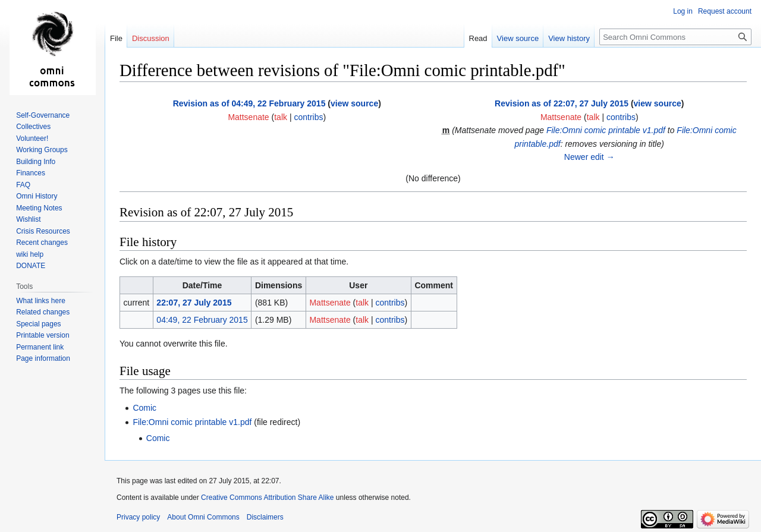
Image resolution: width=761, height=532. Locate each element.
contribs (308, 117)
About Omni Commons (203, 517)
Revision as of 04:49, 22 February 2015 (249, 103)
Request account (725, 11)
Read (478, 38)
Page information (43, 358)
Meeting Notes (39, 208)
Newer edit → (589, 157)
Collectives (33, 127)
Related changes (43, 312)
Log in (683, 11)
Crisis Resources (43, 231)
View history (569, 38)
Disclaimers (265, 517)
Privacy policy (138, 517)
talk (281, 117)
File (116, 38)
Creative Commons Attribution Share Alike (267, 498)
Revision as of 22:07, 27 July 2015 (562, 103)
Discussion (151, 38)
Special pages (38, 324)
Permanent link (40, 347)
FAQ (23, 185)
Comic (144, 408)
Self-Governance (43, 115)
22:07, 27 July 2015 (194, 303)
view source (354, 103)
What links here (41, 301)
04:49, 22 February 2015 (202, 320)
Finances (31, 173)
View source (518, 38)
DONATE (31, 266)
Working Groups (42, 150)
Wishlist (28, 219)
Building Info (36, 162)
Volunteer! (32, 138)
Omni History (37, 196)
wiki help (30, 254)
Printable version (43, 335)
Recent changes (42, 243)
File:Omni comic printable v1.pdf (606, 130)
